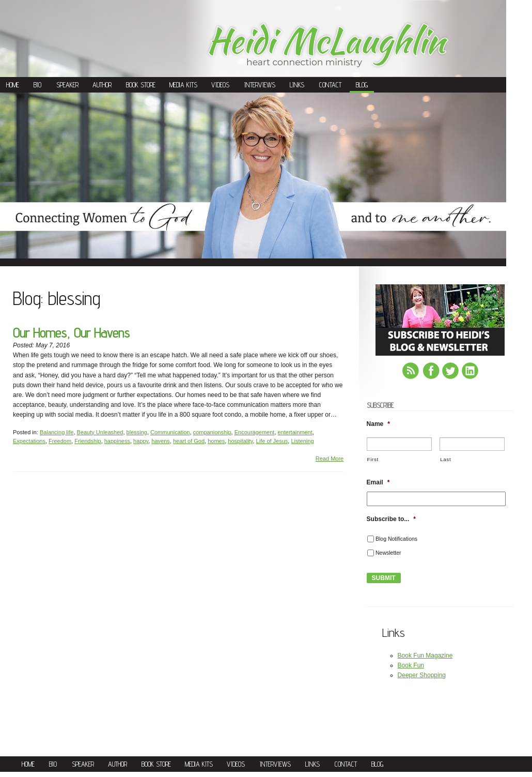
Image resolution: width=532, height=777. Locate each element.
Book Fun (411, 665)
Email (378, 482)
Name (378, 424)
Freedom (60, 441)
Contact (330, 85)
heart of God (189, 441)
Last (445, 459)
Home (13, 85)
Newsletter (388, 553)
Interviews (260, 85)
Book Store (141, 85)
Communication (170, 432)
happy (141, 441)
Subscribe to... (391, 519)
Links (297, 85)
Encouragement (255, 432)
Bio (37, 85)
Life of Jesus (272, 441)
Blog (362, 85)
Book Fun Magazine (425, 656)
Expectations (29, 441)
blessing (137, 432)
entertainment (295, 432)
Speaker (67, 85)
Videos (220, 85)
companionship (212, 432)
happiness (117, 441)
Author (102, 85)
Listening (302, 441)
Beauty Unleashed (100, 432)
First (373, 459)
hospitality (240, 441)
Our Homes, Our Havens (71, 333)
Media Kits (183, 85)
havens (160, 441)
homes (216, 441)
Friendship (88, 441)
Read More (330, 459)
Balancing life (57, 432)
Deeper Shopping (422, 675)
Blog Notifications (396, 539)
